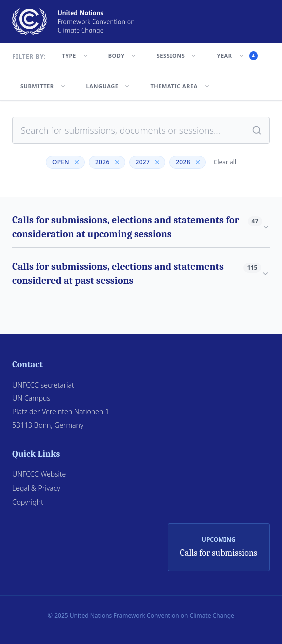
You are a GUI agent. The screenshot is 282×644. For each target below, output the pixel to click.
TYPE (75, 55)
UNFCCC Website (39, 474)
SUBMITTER (43, 86)
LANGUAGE (108, 86)
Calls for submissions (219, 553)
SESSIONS (177, 55)
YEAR (237, 56)
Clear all (225, 162)
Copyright (28, 502)
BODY (122, 55)
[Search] (257, 130)
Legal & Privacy (36, 488)
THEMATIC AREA (180, 86)
